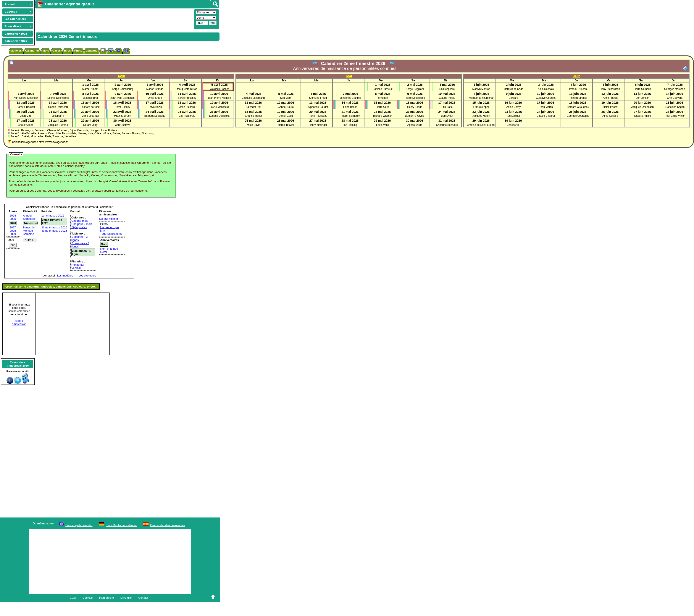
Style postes (79, 227)
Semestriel (30, 219)
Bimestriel (29, 227)
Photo (78, 51)
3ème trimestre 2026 (54, 227)
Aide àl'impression (19, 322)
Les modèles (65, 276)
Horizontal (78, 265)
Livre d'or (126, 598)
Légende (91, 51)
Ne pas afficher (109, 219)
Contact (143, 598)
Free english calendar (79, 525)
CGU (73, 598)
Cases (56, 51)
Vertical (76, 268)
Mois (46, 51)
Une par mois (80, 221)
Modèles (16, 51)
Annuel (27, 216)
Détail (104, 252)
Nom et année (109, 249)
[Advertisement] (114, 19)
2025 (13, 219)
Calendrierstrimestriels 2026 (18, 364)
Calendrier (32, 51)
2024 (13, 216)
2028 (13, 231)
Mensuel (28, 231)
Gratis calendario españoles (168, 525)
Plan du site (107, 598)
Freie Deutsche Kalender (121, 525)
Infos (67, 51)
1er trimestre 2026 (53, 216)
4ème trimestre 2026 (54, 231)
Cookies (88, 598)
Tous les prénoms (111, 234)
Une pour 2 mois (82, 224)
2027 (13, 227)
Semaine (28, 234)
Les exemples (87, 276)
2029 (13, 234)
